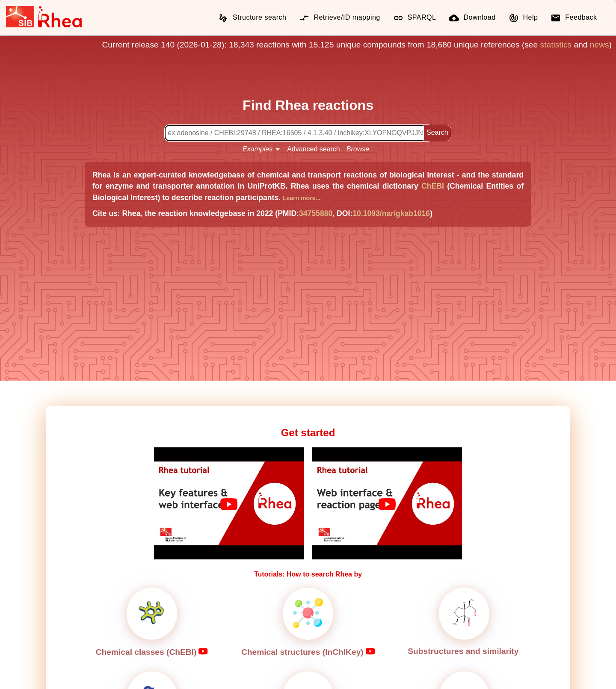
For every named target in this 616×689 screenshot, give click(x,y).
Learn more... (302, 198)
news (600, 45)
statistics (556, 45)
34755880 (316, 213)
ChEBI (433, 186)
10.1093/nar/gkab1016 (391, 213)
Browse (358, 149)
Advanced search (314, 149)
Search (437, 132)
